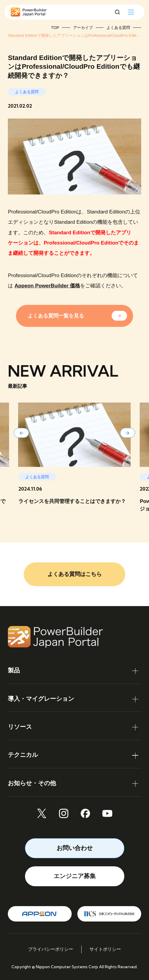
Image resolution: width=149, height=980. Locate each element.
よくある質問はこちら (75, 574)
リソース (20, 727)
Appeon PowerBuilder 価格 (47, 286)
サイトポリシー (105, 949)
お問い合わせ (75, 848)
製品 (14, 670)
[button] (21, 433)
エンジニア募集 (75, 876)
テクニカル (23, 755)
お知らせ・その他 (32, 783)
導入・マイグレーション (41, 699)
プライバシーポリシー (51, 949)
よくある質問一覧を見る (56, 316)
